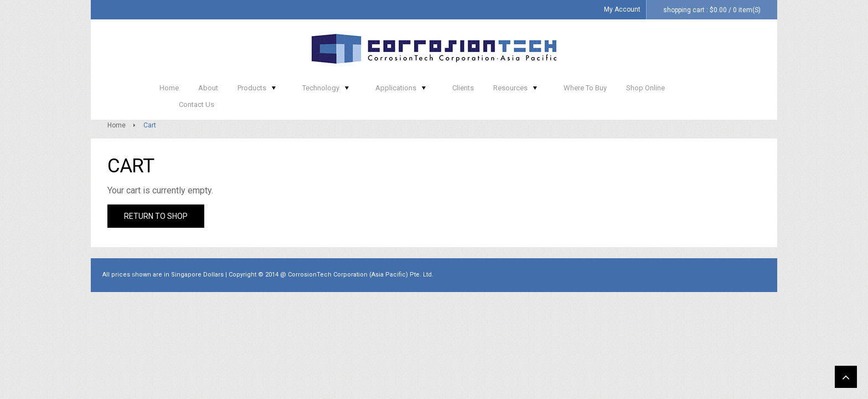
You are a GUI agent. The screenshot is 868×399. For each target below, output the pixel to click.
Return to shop (156, 224)
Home (117, 134)
